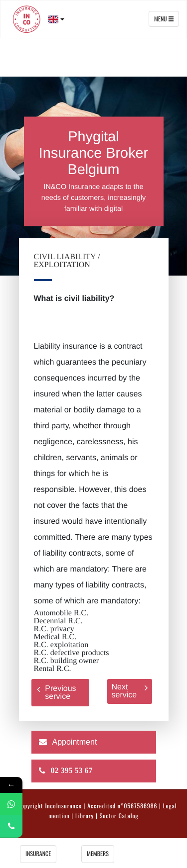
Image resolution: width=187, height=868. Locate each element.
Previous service (56, 693)
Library (85, 816)
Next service (130, 691)
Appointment (75, 742)
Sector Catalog (119, 816)
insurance (38, 854)
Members (98, 854)
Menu (164, 19)
